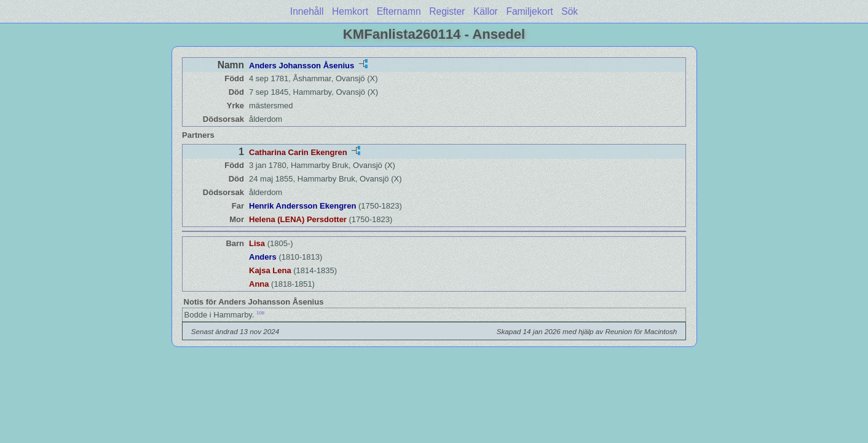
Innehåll (307, 11)
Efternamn (399, 11)
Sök (570, 11)
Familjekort (529, 11)
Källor (486, 11)
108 (260, 313)
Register (447, 11)
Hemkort (350, 11)
